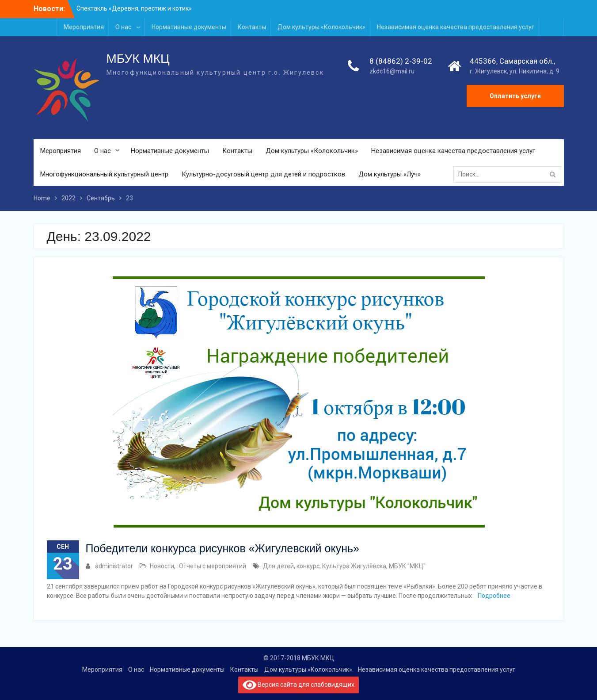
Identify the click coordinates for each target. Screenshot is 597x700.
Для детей (278, 566)
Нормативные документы (189, 27)
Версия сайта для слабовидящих (299, 685)
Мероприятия (84, 27)
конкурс (308, 566)
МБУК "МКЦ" (407, 566)
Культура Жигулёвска (354, 566)
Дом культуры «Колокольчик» (321, 27)
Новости (162, 566)
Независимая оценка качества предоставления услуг (456, 27)
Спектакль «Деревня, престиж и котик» (134, 8)
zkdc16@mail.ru (392, 71)
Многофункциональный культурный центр (104, 174)
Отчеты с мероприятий (213, 566)
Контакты (252, 27)
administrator (114, 566)
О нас (123, 27)
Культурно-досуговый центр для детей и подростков (263, 174)
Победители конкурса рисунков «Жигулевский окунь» (222, 548)
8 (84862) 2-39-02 (401, 61)
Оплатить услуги (515, 96)
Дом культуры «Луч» (390, 174)
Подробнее (494, 596)
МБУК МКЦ (138, 59)
